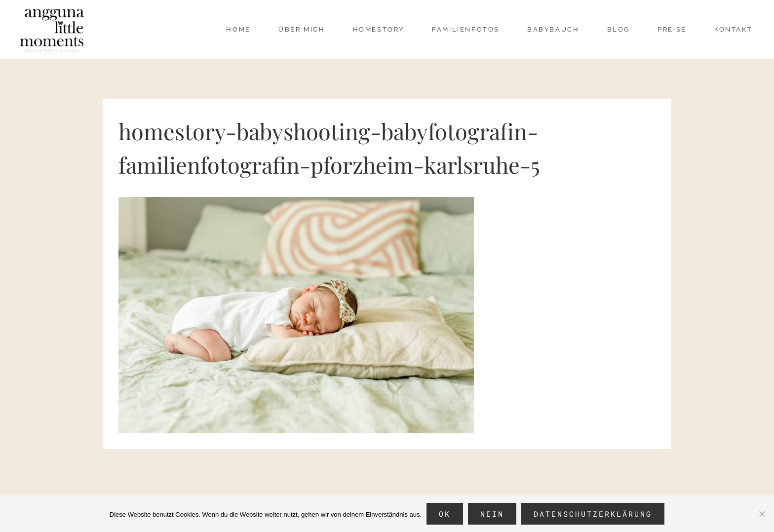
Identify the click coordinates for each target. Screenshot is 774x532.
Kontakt (733, 29)
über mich (302, 29)
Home (238, 29)
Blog (619, 29)
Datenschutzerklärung (593, 514)
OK (445, 514)
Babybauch (553, 29)
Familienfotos (466, 29)
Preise (672, 29)
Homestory (379, 29)
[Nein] (762, 514)
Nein (492, 514)
